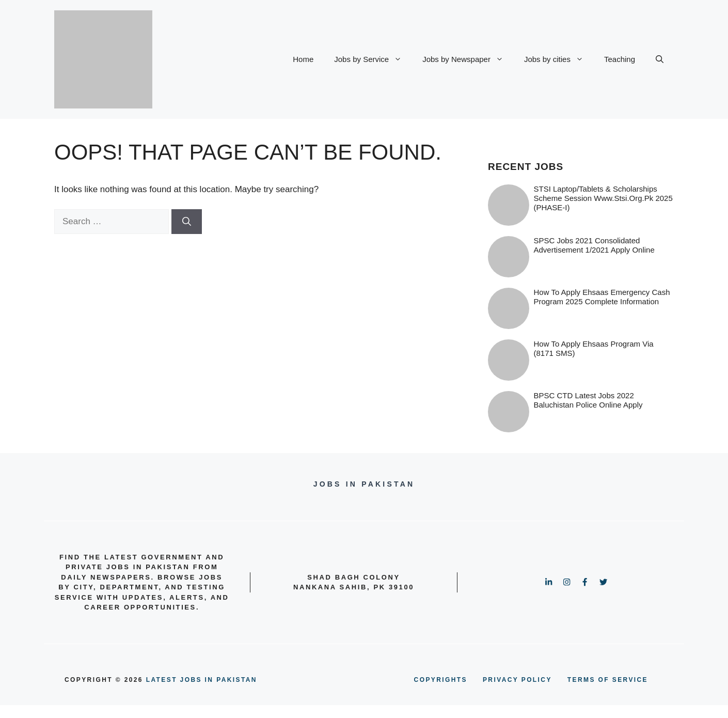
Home (303, 59)
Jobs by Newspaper (468, 59)
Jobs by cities (559, 59)
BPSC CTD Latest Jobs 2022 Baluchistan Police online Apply (588, 400)
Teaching (620, 59)
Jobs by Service (373, 59)
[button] (660, 59)
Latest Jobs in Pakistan (202, 680)
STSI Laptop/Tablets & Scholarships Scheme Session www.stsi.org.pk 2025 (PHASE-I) (603, 198)
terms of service (608, 680)
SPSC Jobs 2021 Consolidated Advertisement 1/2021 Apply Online (594, 245)
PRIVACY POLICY (517, 680)
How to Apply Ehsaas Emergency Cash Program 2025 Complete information (602, 297)
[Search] (187, 222)
